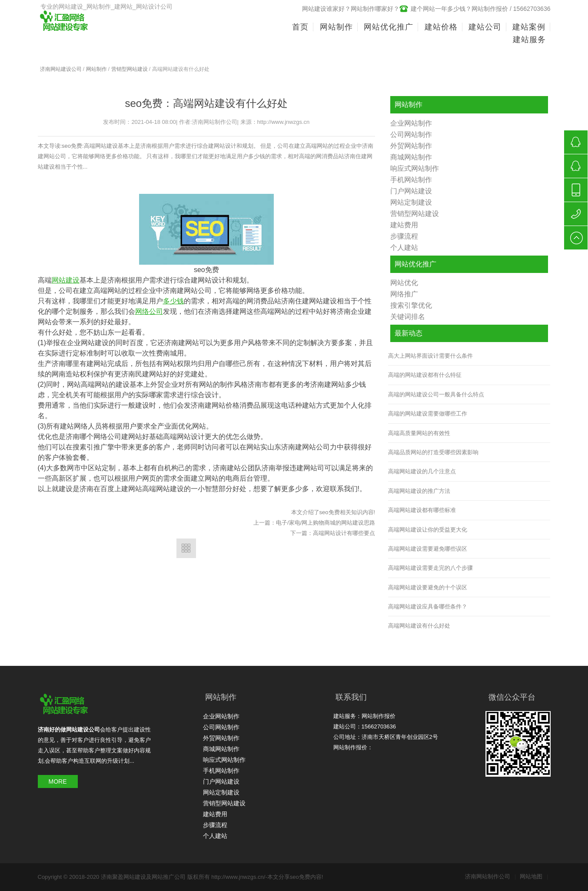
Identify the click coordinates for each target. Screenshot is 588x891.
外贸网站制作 (411, 146)
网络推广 (404, 294)
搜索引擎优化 (411, 305)
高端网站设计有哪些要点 (344, 533)
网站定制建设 (411, 202)
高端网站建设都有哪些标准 (422, 510)
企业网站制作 (411, 123)
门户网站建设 (411, 191)
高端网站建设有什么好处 (419, 626)
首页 (300, 27)
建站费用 (404, 225)
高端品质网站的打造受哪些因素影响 (433, 452)
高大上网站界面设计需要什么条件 (430, 356)
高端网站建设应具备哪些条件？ (428, 607)
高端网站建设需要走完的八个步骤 (430, 568)
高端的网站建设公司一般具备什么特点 (436, 394)
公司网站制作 (411, 135)
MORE (58, 781)
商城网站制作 (411, 157)
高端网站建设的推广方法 (419, 491)
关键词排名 (408, 317)
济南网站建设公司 (61, 69)
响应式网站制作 (415, 168)
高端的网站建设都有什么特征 (425, 375)
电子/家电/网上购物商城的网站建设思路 (326, 523)
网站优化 (404, 283)
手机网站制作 (411, 180)
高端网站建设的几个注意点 (422, 471)
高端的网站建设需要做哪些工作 (428, 414)
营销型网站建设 (130, 69)
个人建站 (404, 248)
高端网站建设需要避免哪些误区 (428, 549)
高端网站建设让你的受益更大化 (428, 530)
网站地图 (534, 876)
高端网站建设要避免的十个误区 (428, 587)
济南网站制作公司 (490, 876)
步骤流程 (404, 236)
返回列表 (186, 548)
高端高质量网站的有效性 (419, 433)
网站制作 (96, 69)
